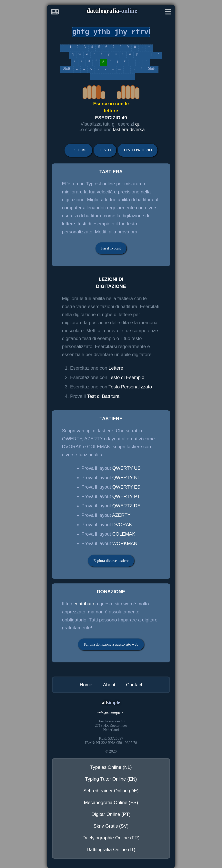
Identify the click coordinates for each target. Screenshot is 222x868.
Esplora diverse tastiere (111, 561)
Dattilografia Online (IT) (111, 849)
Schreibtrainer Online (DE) (111, 791)
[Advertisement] (21, 78)
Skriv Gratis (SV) (111, 826)
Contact (134, 685)
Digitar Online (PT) (111, 814)
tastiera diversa (129, 129)
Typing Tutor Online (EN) (111, 779)
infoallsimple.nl (111, 713)
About (109, 685)
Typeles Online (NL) (111, 767)
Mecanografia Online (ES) (111, 802)
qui (138, 124)
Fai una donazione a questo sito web (111, 644)
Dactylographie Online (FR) (111, 838)
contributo (84, 604)
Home (86, 685)
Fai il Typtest (111, 248)
